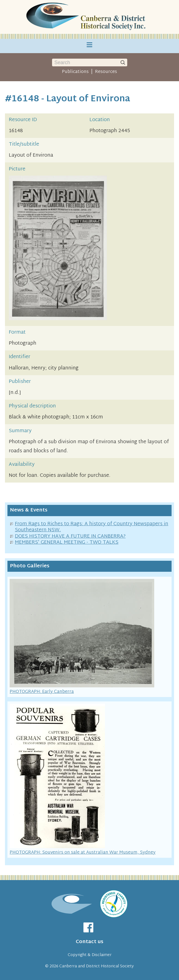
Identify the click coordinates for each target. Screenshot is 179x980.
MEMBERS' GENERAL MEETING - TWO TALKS (67, 542)
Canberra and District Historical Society (97, 966)
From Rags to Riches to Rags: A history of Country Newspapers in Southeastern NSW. (92, 527)
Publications (75, 72)
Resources (106, 72)
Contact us (89, 942)
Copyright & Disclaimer (90, 955)
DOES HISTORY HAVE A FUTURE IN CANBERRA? (70, 536)
